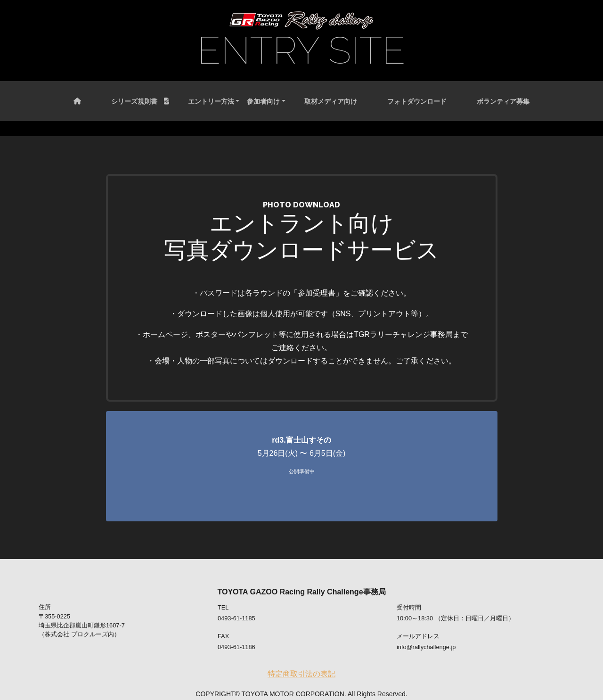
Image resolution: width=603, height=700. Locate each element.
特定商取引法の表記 (301, 674)
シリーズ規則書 (140, 101)
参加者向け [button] (263, 101)
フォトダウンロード (417, 101)
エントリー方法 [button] (211, 101)
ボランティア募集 (503, 101)
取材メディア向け (331, 101)
